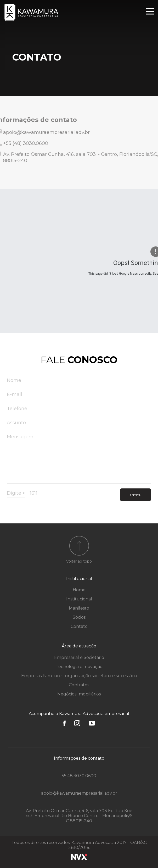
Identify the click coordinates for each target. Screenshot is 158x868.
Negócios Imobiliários (79, 694)
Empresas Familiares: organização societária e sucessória (79, 676)
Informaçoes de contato (79, 758)
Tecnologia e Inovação (79, 667)
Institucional (79, 579)
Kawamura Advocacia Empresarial (32, 12)
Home (79, 590)
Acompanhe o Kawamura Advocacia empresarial (79, 714)
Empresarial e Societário (79, 657)
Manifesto (79, 608)
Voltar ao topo (79, 561)
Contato (79, 626)
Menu (150, 11)
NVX (79, 857)
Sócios (79, 617)
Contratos (79, 685)
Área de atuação (79, 646)
